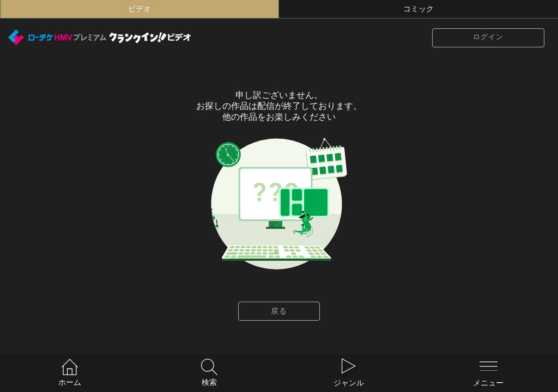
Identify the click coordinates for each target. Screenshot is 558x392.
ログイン (488, 37)
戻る (279, 311)
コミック (418, 9)
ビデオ (139, 9)
